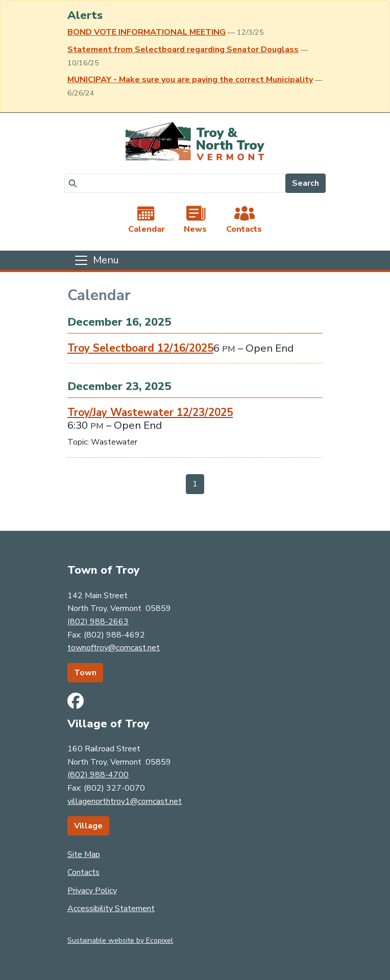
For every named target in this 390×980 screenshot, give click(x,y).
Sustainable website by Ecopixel (120, 940)
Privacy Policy (92, 891)
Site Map (84, 854)
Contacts (83, 872)
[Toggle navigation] (96, 260)
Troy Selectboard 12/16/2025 (140, 348)
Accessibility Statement (111, 909)
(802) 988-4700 (98, 775)
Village (88, 826)
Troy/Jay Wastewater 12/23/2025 (150, 412)
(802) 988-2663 (98, 622)
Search (306, 183)
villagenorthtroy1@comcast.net (125, 801)
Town (85, 673)
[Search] (175, 183)
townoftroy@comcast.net (114, 648)
